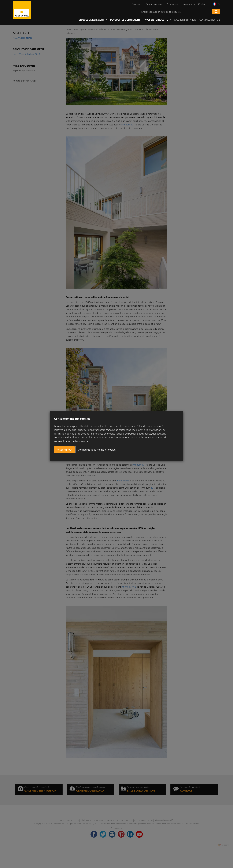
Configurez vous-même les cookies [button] (97, 450)
